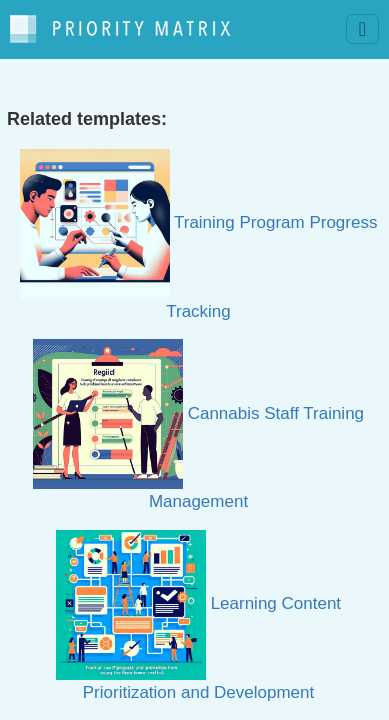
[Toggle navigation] (362, 29)
